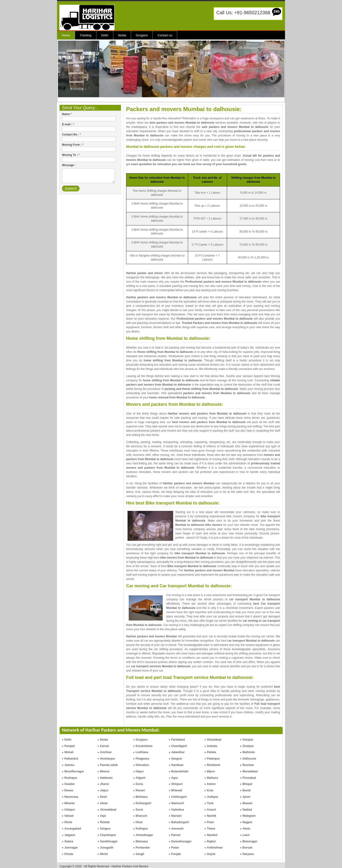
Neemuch (178, 803)
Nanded (212, 835)
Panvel (176, 835)
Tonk (210, 803)
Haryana (248, 854)
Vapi (103, 816)
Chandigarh (179, 746)
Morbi (104, 854)
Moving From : (73, 145)
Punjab (176, 854)
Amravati (177, 829)
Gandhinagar (109, 841)
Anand (211, 810)
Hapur (140, 771)
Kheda (69, 854)
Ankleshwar (215, 848)
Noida (122, 35)
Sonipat (248, 740)
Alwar (104, 803)
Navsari (176, 816)
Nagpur (247, 822)
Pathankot (71, 759)
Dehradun (142, 765)
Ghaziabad (214, 740)
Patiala (211, 752)
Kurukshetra (144, 746)
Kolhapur (142, 829)
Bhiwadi (177, 790)
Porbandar (143, 848)
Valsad (69, 816)
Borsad (247, 848)
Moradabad (250, 771)
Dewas (69, 790)
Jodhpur (213, 797)
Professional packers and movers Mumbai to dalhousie (223, 282)
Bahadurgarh (180, 822)
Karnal (104, 746)
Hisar (139, 822)
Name (67, 114)
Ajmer (247, 797)
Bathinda (249, 752)
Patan (175, 848)
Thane (211, 829)
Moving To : (71, 155)
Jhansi (104, 784)
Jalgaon (70, 835)
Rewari (140, 790)
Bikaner (70, 803)
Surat (139, 810)
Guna (139, 784)
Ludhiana (142, 752)
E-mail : (68, 124)
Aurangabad (73, 829)
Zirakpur (248, 746)
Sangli (140, 854)
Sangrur (177, 759)
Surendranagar (181, 841)
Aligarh (140, 778)
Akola (246, 829)
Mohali (69, 752)
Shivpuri (177, 784)
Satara (69, 841)
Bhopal (247, 784)
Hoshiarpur (108, 759)
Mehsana (142, 841)
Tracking (86, 35)
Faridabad (178, 740)
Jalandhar (178, 752)
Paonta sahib (109, 765)
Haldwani (106, 778)
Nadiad (247, 810)
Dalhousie (249, 759)
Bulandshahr (180, 771)
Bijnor (211, 771)
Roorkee (248, 765)
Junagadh (107, 848)
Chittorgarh (179, 797)
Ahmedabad (108, 810)
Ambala (212, 746)
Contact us (165, 35)
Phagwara (142, 759)
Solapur (105, 829)
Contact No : (71, 135)
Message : (69, 165)
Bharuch (141, 816)
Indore (211, 784)
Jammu (69, 765)
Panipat (69, 746)
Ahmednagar (144, 835)
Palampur (213, 759)
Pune (210, 822)
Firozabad (249, 778)
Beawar (248, 803)
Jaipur (104, 790)
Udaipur (70, 810)
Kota (210, 790)
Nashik (211, 816)
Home (66, 35)
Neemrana (71, 797)
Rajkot (211, 841)
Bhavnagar (250, 841)
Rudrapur (71, 778)
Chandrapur (108, 835)
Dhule (68, 822)
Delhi (105, 35)
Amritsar (106, 752)
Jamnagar (71, 848)
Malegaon (249, 816)
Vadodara (178, 810)
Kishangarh (143, 803)
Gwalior (70, 784)
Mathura (212, 778)
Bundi (247, 790)
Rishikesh (214, 765)
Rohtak (105, 822)
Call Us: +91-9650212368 (243, 13)
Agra (174, 778)
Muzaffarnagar (74, 771)
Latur (246, 835)
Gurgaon (142, 35)
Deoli (103, 797)
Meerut (105, 771)
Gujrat (211, 854)
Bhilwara (142, 797)
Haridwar (177, 765)
